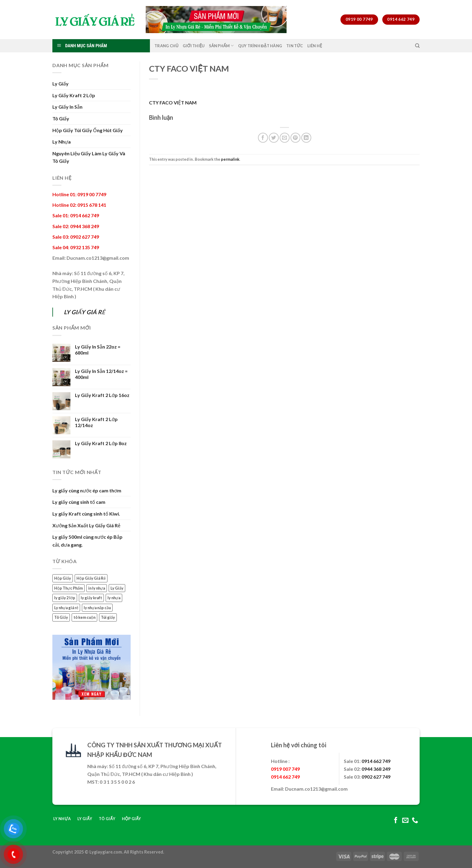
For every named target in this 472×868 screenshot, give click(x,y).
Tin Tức (295, 46)
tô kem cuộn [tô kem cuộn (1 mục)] (84, 617)
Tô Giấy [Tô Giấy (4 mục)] (61, 617)
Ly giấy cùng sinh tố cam (79, 502)
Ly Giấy (61, 84)
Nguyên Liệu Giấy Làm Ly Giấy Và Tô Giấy (89, 157)
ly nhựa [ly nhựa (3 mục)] (114, 598)
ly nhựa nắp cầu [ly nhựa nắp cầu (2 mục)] (97, 608)
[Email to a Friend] (285, 138)
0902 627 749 (376, 777)
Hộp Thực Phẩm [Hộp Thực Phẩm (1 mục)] (68, 588)
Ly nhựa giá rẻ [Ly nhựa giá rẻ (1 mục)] (66, 608)
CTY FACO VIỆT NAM (173, 102)
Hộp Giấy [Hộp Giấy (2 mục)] (63, 578)
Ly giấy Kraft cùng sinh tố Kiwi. (86, 514)
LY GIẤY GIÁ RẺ (84, 312)
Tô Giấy (61, 118)
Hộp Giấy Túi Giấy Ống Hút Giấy (88, 130)
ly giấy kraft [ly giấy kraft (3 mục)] (91, 598)
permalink (230, 159)
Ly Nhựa (62, 142)
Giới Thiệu (194, 46)
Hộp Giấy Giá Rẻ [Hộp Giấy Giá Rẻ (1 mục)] (91, 578)
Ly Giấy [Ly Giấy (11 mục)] (117, 588)
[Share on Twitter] (274, 138)
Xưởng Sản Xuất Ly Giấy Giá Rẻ (86, 525)
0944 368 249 (376, 769)
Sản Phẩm (221, 46)
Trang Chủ (166, 46)
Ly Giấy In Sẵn (67, 107)
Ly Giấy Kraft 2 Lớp (74, 95)
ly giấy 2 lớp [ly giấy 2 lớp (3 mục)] (65, 598)
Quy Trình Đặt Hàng (260, 46)
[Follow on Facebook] (396, 821)
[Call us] (415, 821)
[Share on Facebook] (263, 138)
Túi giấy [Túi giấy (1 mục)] (108, 617)
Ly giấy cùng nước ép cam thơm (87, 490)
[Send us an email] (405, 821)
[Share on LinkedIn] (306, 138)
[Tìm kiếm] (417, 46)
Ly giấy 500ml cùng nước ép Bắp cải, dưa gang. (87, 541)
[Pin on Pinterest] (295, 138)
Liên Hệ (315, 46)
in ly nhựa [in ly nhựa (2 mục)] (97, 588)
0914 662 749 (376, 761)
